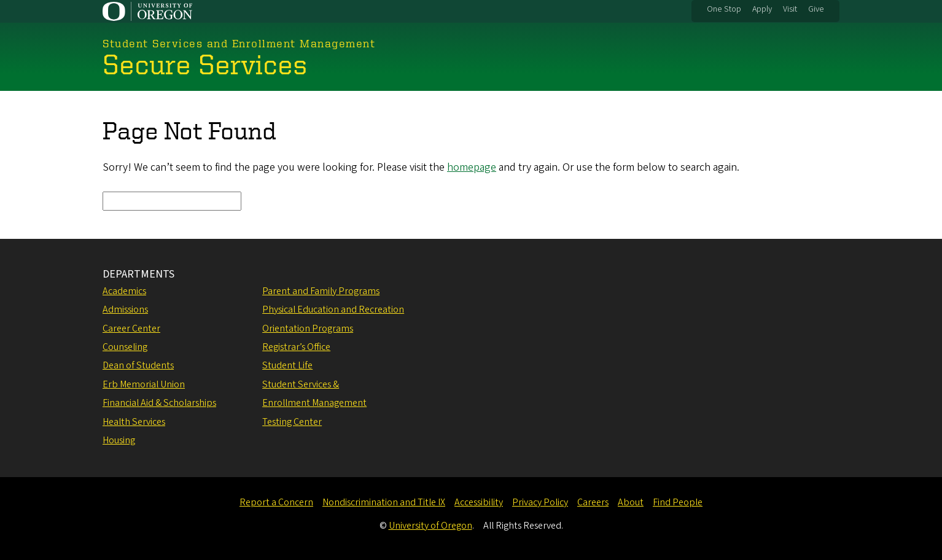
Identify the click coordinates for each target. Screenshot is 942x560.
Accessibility (479, 502)
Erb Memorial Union (144, 384)
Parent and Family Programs (321, 291)
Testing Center (292, 422)
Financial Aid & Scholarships (159, 403)
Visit (790, 9)
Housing (119, 440)
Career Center (131, 329)
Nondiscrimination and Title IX (384, 502)
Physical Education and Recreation (333, 309)
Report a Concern (276, 502)
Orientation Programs (308, 329)
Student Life (287, 365)
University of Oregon (430, 526)
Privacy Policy (540, 502)
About (631, 502)
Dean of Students (138, 365)
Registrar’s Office (296, 347)
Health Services (134, 422)
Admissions (125, 309)
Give (816, 9)
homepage (472, 167)
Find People (678, 502)
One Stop (724, 9)
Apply (762, 9)
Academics (124, 291)
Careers (593, 502)
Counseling (125, 347)
